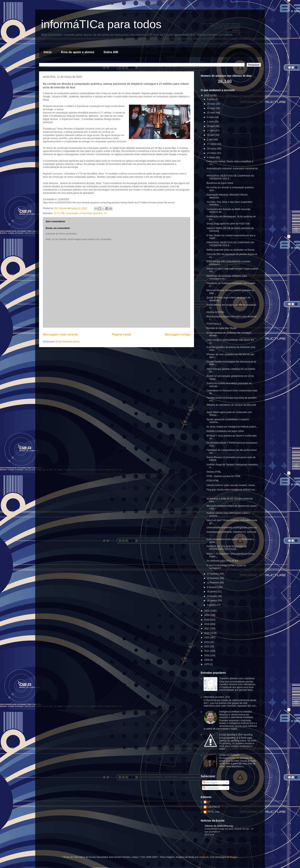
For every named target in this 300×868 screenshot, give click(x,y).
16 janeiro (212, 601)
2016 (207, 633)
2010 (207, 655)
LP (209, 802)
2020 (207, 615)
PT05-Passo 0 (214, 324)
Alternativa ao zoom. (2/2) (217, 697)
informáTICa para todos (101, 24)
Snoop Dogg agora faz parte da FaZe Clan (228, 224)
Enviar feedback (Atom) (68, 342)
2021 (207, 611)
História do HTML (215, 312)
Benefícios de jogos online (220, 183)
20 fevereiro (213, 578)
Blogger (234, 857)
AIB (62, 213)
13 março (212, 153)
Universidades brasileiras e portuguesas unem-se (232, 528)
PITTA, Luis (213, 812)
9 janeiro (212, 605)
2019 (207, 620)
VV (105, 213)
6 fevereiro (213, 587)
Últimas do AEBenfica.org (219, 826)
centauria (204, 857)
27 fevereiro (213, 574)
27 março (212, 144)
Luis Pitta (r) (214, 807)
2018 (207, 624)
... (223, 494)
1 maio (211, 122)
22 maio (211, 108)
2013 (207, 642)
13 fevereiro (213, 583)
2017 (207, 629)
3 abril (210, 140)
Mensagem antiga (177, 334)
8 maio (211, 117)
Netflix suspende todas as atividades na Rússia (230, 250)
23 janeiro (212, 596)
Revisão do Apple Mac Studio (221, 328)
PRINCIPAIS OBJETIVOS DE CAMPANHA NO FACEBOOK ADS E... (230, 177)
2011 (207, 651)
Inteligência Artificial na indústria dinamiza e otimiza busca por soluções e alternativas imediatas (236, 715)
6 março (212, 157)
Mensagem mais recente (60, 334)
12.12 (57, 213)
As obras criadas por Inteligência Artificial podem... (232, 427)
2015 (207, 638)
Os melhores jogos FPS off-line (222, 561)
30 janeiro (212, 592)
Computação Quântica (91, 213)
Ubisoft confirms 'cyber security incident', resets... (232, 485)
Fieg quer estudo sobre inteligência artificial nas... (232, 490)
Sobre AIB (111, 52)
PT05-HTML (213, 481)
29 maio (211, 104)
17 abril (211, 131)
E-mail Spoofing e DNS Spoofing (236, 735)
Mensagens (210, 783)
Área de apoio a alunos (78, 52)
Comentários (211, 788)
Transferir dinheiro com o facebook (237, 678)
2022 (207, 95)
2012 (207, 647)
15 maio (211, 113)
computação (72, 213)
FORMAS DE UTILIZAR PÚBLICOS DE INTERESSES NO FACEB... (227, 548)
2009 (207, 660)
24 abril (211, 126)
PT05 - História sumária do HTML (224, 476)
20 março (212, 149)
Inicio (48, 52)
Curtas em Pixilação (229, 755)
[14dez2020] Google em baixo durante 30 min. (227, 829)
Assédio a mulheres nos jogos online (225, 431)
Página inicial (121, 334)
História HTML (214, 472)
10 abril (211, 135)
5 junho (211, 99)
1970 (207, 664)
